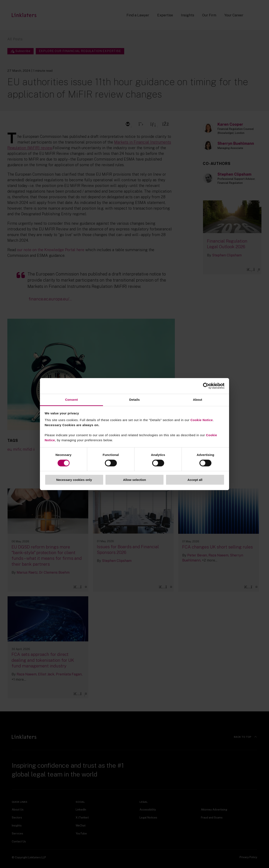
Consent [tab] (72, 399)
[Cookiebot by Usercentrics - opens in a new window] (206, 386)
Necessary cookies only (74, 480)
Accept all (195, 480)
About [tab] (198, 399)
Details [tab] (134, 399)
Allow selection (134, 480)
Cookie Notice (202, 420)
